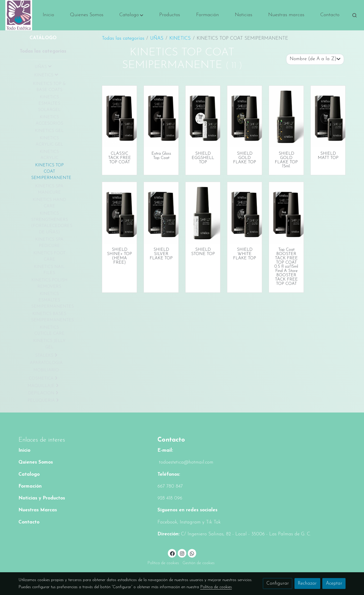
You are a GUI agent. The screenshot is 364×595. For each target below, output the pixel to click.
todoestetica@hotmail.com (185, 462)
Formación (30, 486)
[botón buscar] (354, 15)
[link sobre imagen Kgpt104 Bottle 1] (286, 117)
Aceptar (334, 583)
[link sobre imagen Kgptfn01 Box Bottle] (120, 117)
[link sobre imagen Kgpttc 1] (120, 213)
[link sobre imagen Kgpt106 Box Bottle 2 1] (328, 117)
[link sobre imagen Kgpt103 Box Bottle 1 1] (245, 213)
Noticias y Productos (42, 498)
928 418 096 (170, 498)
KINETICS (180, 39)
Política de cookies (163, 563)
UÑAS (157, 39)
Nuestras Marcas (38, 510)
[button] (131, 15)
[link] (19, 15)
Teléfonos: (169, 475)
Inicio (24, 451)
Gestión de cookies (199, 563)
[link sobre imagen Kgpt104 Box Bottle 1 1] (245, 117)
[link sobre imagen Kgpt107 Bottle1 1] (203, 213)
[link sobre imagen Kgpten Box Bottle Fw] (161, 117)
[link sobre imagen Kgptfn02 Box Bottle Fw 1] (286, 213)
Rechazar (307, 583)
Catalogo (29, 475)
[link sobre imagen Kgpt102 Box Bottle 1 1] (161, 213)
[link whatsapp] (192, 553)
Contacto (29, 522)
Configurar (278, 583)
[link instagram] (182, 553)
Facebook (167, 522)
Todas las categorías (123, 39)
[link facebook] (172, 553)
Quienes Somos (36, 462)
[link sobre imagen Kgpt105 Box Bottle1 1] (203, 117)
